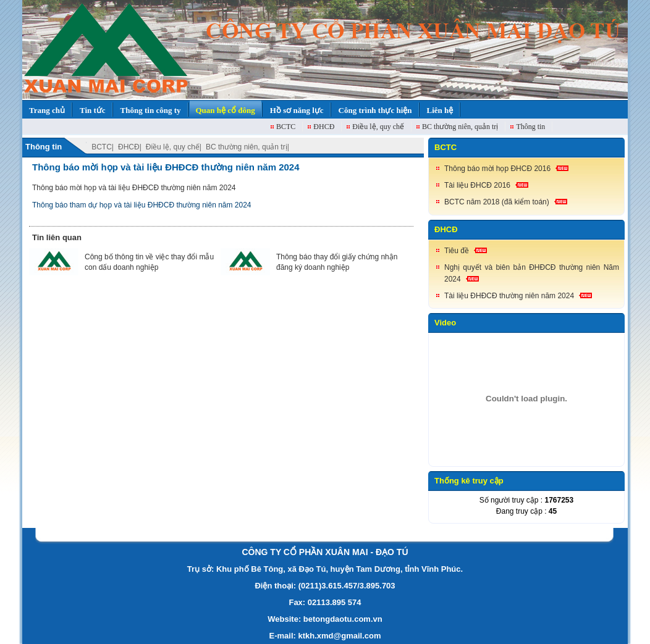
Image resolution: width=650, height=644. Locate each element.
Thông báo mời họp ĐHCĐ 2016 (497, 169)
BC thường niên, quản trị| (247, 147)
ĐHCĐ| (130, 147)
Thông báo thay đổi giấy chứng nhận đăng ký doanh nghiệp (337, 262)
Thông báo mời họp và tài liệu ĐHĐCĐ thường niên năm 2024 (166, 167)
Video (445, 323)
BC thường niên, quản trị (460, 127)
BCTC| (103, 147)
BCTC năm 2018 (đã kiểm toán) (497, 202)
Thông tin (530, 127)
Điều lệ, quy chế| (174, 147)
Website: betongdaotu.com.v (322, 619)
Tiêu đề (457, 251)
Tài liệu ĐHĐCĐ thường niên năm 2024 (509, 296)
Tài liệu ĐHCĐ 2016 (477, 185)
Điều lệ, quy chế (378, 127)
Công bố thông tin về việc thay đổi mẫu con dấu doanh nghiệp (149, 262)
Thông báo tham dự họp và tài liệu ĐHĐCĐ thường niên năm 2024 (142, 205)
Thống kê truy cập (469, 481)
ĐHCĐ (324, 127)
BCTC (286, 127)
